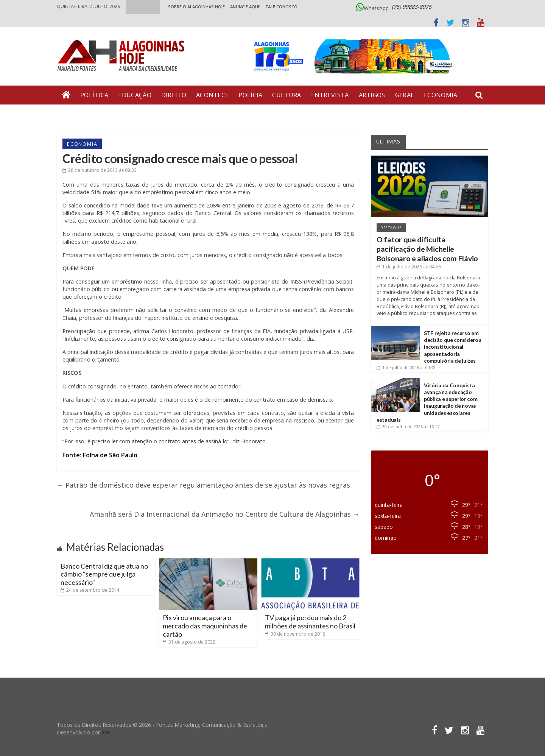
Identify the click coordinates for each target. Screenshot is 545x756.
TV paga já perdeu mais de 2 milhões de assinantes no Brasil (310, 622)
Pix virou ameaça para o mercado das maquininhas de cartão (205, 626)
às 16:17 (408, 426)
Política (94, 95)
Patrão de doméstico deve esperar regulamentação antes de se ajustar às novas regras (203, 485)
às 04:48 (406, 367)
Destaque (391, 228)
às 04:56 (409, 267)
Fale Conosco (282, 7)
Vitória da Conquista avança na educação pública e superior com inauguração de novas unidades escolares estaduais (427, 402)
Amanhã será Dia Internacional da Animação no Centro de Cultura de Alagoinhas (225, 514)
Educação (135, 95)
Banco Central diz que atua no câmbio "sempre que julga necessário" (104, 574)
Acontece (212, 95)
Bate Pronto (84, 114)
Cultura (287, 95)
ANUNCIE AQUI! (245, 7)
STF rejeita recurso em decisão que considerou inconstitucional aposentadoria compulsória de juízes (452, 347)
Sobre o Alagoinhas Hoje (196, 7)
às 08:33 (100, 170)
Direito (174, 95)
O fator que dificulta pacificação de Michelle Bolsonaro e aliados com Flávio (427, 249)
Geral (405, 95)
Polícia (250, 95)
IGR (106, 732)
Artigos (372, 95)
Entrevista (330, 95)
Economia (441, 95)
